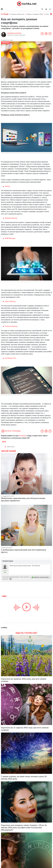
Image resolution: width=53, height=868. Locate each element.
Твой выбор (6, 43)
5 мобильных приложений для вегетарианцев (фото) (23, 551)
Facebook (23, 436)
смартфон (11, 447)
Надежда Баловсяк (14, 33)
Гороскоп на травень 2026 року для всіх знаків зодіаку (24, 680)
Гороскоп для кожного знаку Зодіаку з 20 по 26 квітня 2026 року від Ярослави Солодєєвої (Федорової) (24, 827)
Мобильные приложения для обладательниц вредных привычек (23, 499)
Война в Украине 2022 (35, 14)
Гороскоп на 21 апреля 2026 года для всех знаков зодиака (25, 729)
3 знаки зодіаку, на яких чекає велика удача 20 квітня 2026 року (24, 778)
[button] (46, 9)
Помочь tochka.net (18, 14)
